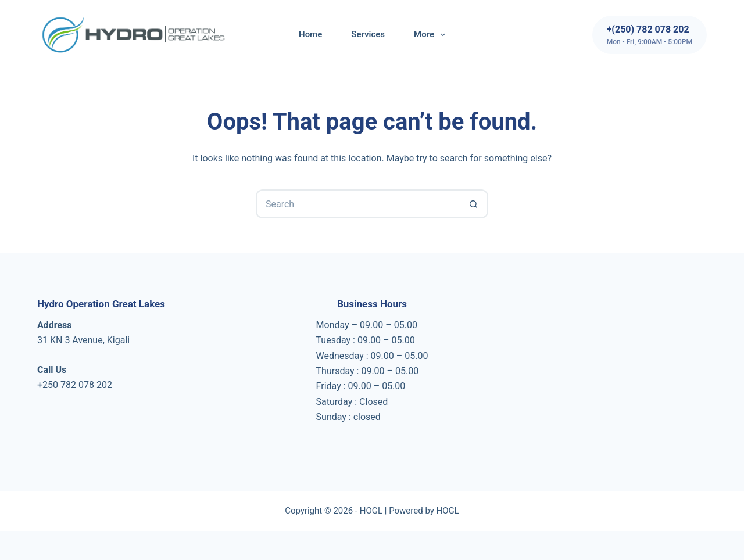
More (432, 35)
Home (310, 34)
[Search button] (474, 204)
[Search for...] (357, 204)
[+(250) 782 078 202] (650, 35)
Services (368, 34)
